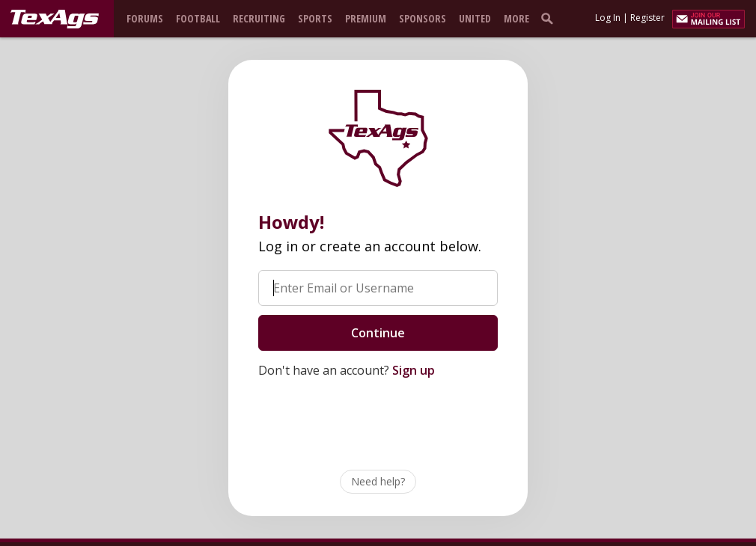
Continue (378, 333)
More (516, 18)
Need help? (378, 481)
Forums (145, 18)
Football (198, 18)
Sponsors (423, 18)
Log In (608, 18)
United (475, 18)
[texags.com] (55, 19)
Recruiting (259, 18)
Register (647, 18)
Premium (366, 18)
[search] (550, 18)
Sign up (414, 370)
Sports (315, 18)
